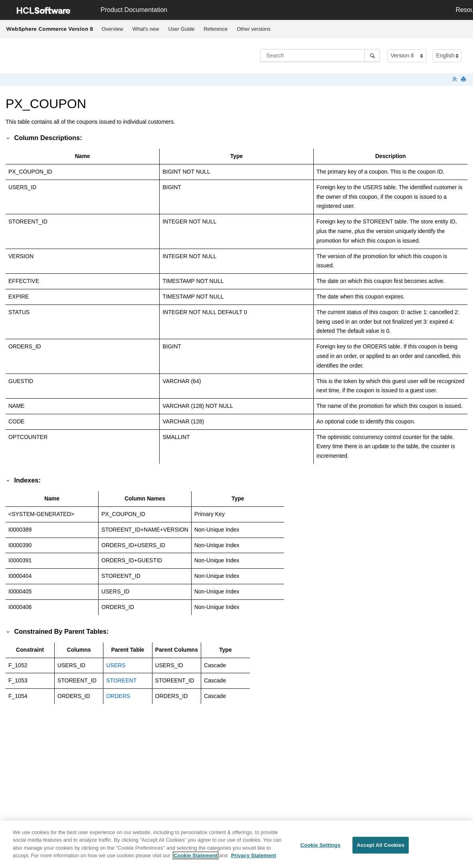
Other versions (254, 29)
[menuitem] (112, 29)
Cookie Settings (321, 849)
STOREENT (121, 680)
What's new (146, 29)
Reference (216, 29)
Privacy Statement (254, 859)
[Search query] (320, 55)
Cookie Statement (196, 859)
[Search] (372, 55)
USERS (116, 665)
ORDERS (118, 696)
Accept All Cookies (381, 849)
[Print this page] (464, 80)
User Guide (181, 29)
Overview (113, 29)
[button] (8, 138)
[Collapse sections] (455, 80)
